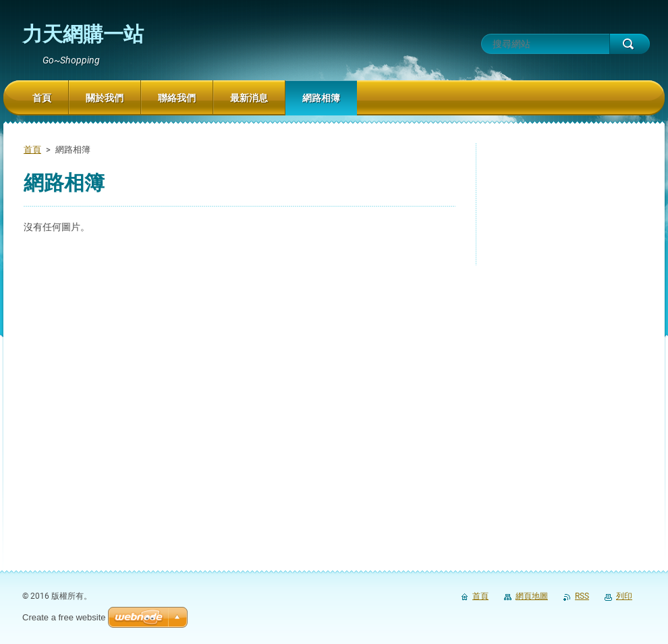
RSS (582, 596)
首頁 (32, 150)
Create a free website (64, 617)
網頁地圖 (532, 596)
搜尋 (630, 44)
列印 (624, 596)
